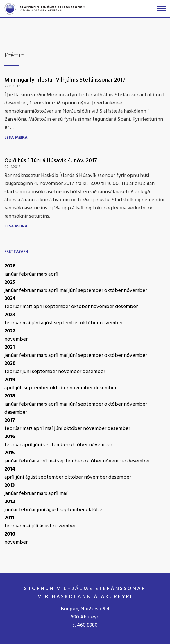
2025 (10, 282)
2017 (10, 420)
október (114, 291)
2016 (10, 437)
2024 (10, 299)
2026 (10, 266)
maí (64, 291)
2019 (10, 380)
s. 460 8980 (85, 625)
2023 (10, 315)
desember (126, 307)
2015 (10, 453)
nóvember (135, 291)
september (91, 291)
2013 (10, 485)
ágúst (48, 323)
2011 (9, 518)
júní (73, 291)
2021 (10, 347)
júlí (20, 388)
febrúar (28, 274)
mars (43, 274)
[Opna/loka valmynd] (161, 9)
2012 (10, 502)
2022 (10, 331)
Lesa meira (16, 138)
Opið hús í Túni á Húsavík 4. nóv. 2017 (51, 161)
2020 (10, 364)
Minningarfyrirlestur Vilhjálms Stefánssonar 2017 (65, 80)
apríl (53, 274)
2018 (10, 396)
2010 (10, 534)
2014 (10, 469)
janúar (12, 274)
